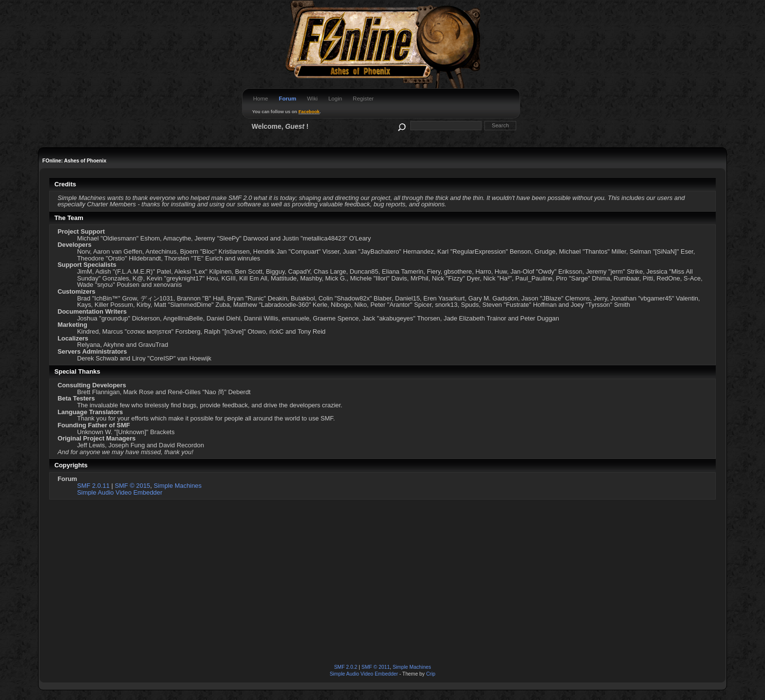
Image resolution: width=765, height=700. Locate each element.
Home (261, 99)
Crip (431, 674)
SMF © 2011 (376, 667)
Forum (287, 99)
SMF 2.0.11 (93, 486)
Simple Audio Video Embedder (120, 492)
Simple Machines (178, 486)
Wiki (312, 99)
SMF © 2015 (132, 486)
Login (335, 99)
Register (363, 99)
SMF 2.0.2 (346, 667)
